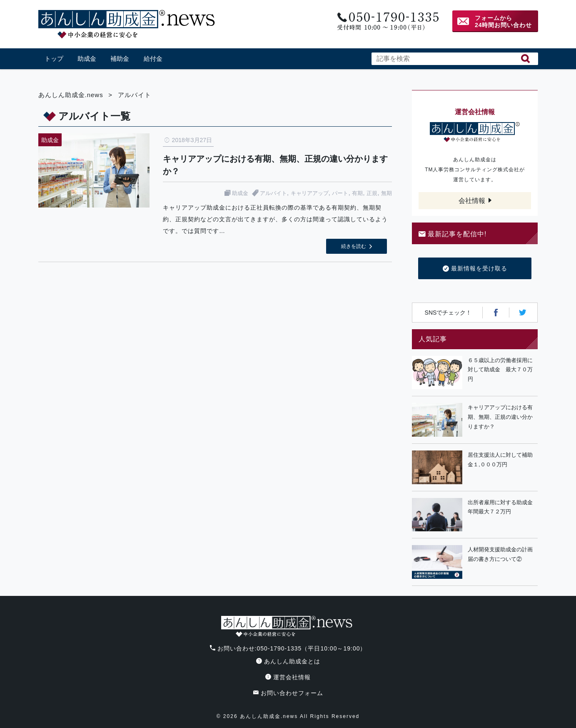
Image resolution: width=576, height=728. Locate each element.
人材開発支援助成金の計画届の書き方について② (500, 554)
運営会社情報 (288, 677)
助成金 (87, 59)
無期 (386, 193)
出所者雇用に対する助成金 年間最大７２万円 (503, 507)
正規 (372, 193)
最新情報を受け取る (475, 269)
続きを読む (354, 246)
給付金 (153, 59)
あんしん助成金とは (288, 661)
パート (340, 193)
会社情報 (472, 201)
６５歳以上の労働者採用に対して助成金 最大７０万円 (500, 370)
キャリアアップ (310, 193)
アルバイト (273, 193)
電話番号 (387, 21)
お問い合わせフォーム (288, 693)
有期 (357, 193)
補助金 (120, 59)
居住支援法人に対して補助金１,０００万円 (500, 460)
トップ (54, 59)
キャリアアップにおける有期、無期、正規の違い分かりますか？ (500, 417)
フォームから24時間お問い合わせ (504, 21)
